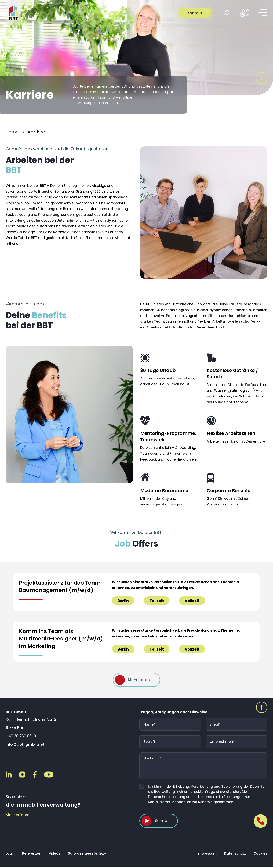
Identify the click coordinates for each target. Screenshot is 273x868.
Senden (162, 821)
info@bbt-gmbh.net (25, 745)
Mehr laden (139, 680)
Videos (55, 854)
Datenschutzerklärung (167, 797)
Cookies (260, 854)
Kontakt (195, 13)
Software (87, 854)
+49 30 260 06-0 (21, 736)
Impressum (207, 854)
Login (10, 854)
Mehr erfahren (19, 815)
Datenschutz (235, 854)
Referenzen (32, 854)
